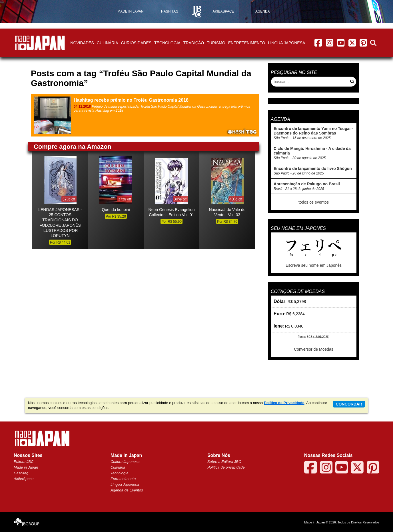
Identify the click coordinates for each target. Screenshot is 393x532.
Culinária (108, 43)
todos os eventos (314, 202)
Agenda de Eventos (127, 490)
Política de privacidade (226, 467)
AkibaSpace (24, 479)
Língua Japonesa (286, 43)
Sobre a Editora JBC (224, 462)
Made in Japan (26, 467)
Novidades (82, 43)
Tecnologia (167, 43)
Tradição (194, 43)
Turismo (216, 43)
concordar (349, 404)
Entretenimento (247, 43)
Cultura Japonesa (125, 462)
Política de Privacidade (284, 403)
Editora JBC (24, 462)
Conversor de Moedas (314, 349)
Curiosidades (136, 43)
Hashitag (21, 473)
